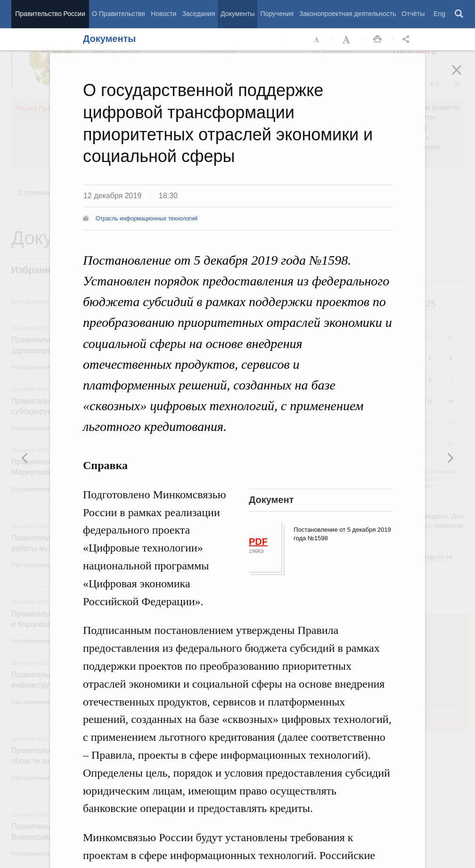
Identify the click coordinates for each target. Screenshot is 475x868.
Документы (237, 14)
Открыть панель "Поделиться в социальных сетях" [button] (408, 40)
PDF (258, 542)
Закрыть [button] (463, 76)
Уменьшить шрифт (317, 40)
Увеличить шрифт (347, 40)
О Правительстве (119, 14)
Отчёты (413, 14)
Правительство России (50, 14)
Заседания (198, 14)
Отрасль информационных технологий (147, 219)
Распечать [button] (377, 40)
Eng (439, 14)
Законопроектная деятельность (348, 14)
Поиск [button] (459, 14)
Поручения (277, 14)
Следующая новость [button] (25, 458)
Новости (164, 14)
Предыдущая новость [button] (450, 458)
